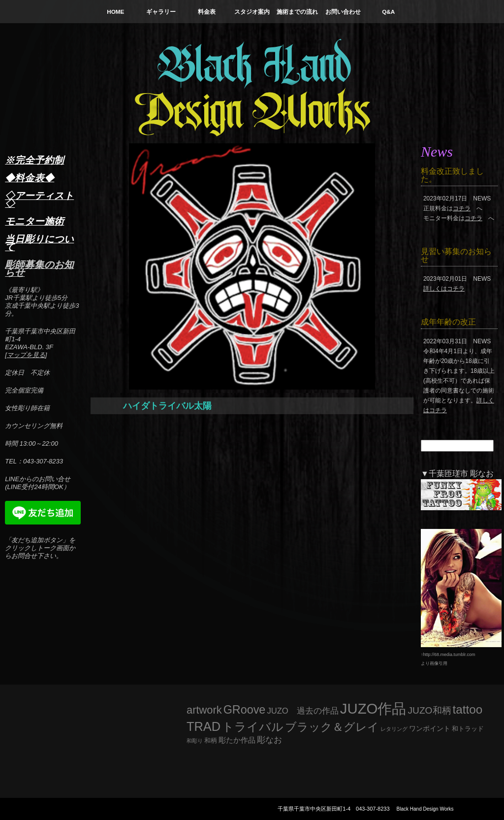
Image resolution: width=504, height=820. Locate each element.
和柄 (211, 740)
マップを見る (26, 355)
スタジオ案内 (252, 12)
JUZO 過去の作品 (302, 711)
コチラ (462, 208)
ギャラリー (161, 12)
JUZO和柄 (430, 710)
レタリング (394, 729)
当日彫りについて (39, 243)
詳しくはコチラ (444, 289)
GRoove (245, 710)
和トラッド (468, 729)
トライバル (253, 727)
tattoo (468, 709)
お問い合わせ (343, 12)
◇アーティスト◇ (39, 199)
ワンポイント (430, 728)
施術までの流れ (297, 12)
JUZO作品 (373, 708)
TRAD (204, 726)
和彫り (195, 741)
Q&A (388, 12)
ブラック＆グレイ (332, 727)
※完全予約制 (34, 160)
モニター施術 (34, 221)
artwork (204, 710)
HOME (115, 12)
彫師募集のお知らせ (39, 268)
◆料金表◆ (30, 178)
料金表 (207, 12)
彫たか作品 (237, 740)
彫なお (269, 740)
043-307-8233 (373, 809)
